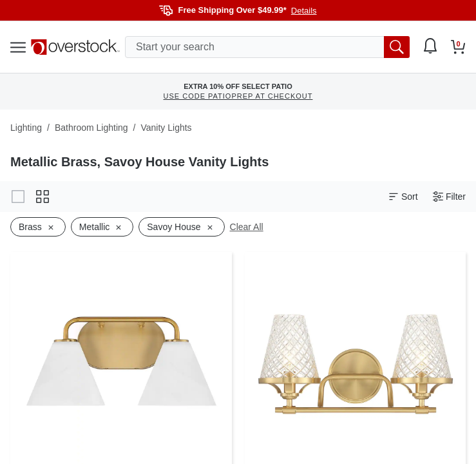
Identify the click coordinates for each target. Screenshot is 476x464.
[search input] (267, 47)
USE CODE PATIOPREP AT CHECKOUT (238, 96)
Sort (403, 197)
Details (304, 11)
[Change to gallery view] (18, 197)
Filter (449, 197)
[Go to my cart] (458, 47)
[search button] (397, 47)
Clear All (247, 227)
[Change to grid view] (43, 197)
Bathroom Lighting (91, 128)
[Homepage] (75, 47)
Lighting (26, 128)
